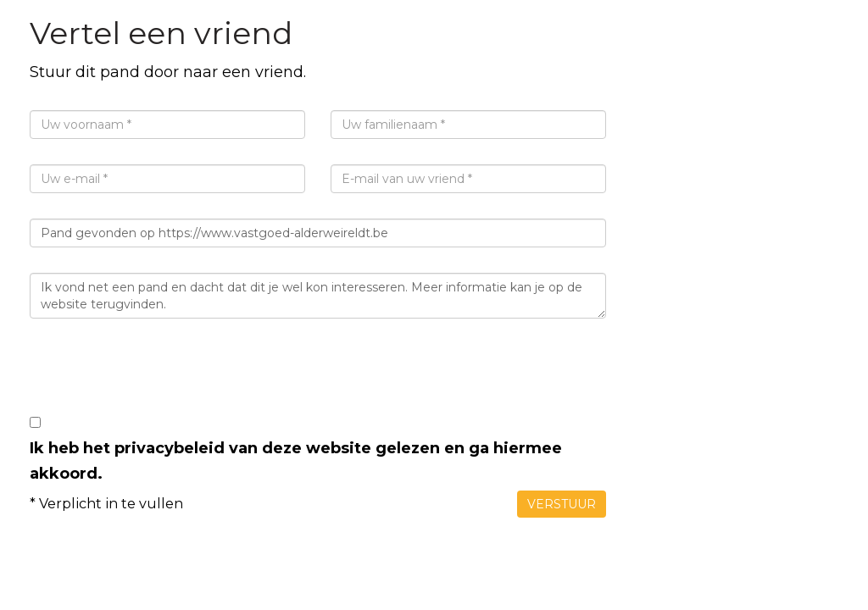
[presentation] (159, 377)
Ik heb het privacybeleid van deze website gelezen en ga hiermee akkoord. (296, 461)
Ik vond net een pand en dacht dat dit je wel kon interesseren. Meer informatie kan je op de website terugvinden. (318, 296)
